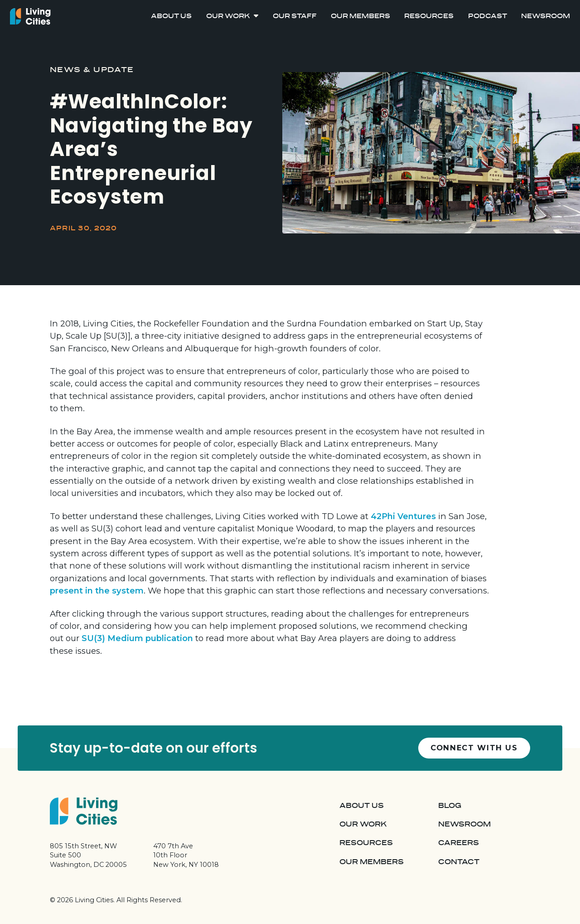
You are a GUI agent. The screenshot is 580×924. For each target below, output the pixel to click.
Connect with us (474, 748)
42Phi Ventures (403, 516)
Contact (459, 862)
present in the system (97, 591)
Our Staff (295, 17)
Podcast (488, 17)
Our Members (360, 17)
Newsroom (546, 17)
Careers (459, 843)
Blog (450, 806)
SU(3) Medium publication (137, 638)
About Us (171, 17)
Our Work (228, 17)
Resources (429, 17)
